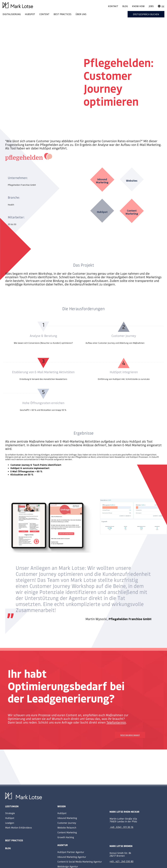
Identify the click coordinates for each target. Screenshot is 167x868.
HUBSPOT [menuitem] (30, 14)
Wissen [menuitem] (62, 806)
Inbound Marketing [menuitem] (67, 818)
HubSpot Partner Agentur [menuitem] (71, 852)
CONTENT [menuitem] (44, 14)
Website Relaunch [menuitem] (67, 827)
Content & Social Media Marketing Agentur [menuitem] (80, 862)
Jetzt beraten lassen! (130, 735)
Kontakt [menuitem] (113, 6)
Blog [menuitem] (125, 6)
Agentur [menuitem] (63, 845)
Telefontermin (116, 722)
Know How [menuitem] (138, 6)
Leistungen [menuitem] (12, 806)
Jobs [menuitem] (151, 6)
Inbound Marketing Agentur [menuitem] (72, 857)
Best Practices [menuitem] (14, 840)
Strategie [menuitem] (10, 813)
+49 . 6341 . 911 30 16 (122, 827)
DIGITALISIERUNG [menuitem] (12, 14)
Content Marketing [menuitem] (67, 832)
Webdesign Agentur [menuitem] (68, 866)
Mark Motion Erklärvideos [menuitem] (19, 827)
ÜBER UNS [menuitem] (81, 14)
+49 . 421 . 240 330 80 (122, 861)
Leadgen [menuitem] (10, 823)
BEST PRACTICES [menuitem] (62, 14)
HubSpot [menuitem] (10, 818)
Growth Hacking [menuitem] (66, 837)
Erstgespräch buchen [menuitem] (146, 14)
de (161, 6)
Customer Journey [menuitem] (67, 823)
